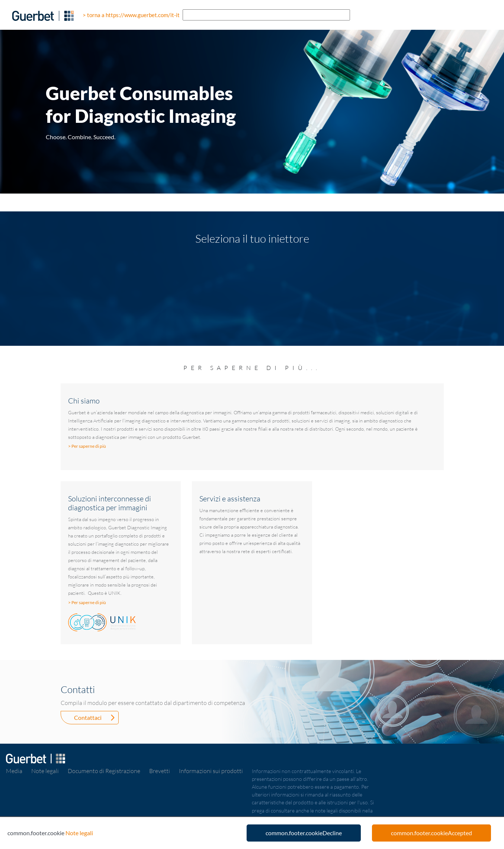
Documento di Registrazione (104, 771)
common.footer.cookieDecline (304, 833)
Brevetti (160, 771)
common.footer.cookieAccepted (431, 833)
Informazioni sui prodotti (211, 771)
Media (14, 771)
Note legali (45, 771)
